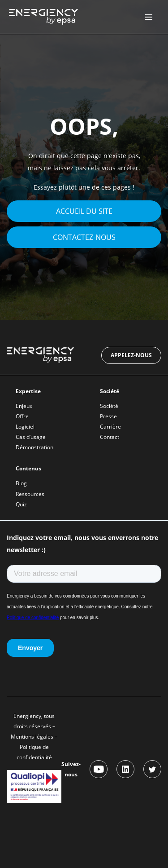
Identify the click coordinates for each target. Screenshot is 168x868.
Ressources (30, 494)
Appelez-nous (131, 355)
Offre (22, 416)
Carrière (110, 427)
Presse (108, 416)
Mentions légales (32, 737)
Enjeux (24, 406)
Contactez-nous (84, 237)
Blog (21, 483)
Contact (110, 437)
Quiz (21, 504)
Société (109, 406)
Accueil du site (84, 211)
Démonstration (34, 447)
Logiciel (25, 427)
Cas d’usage (31, 437)
